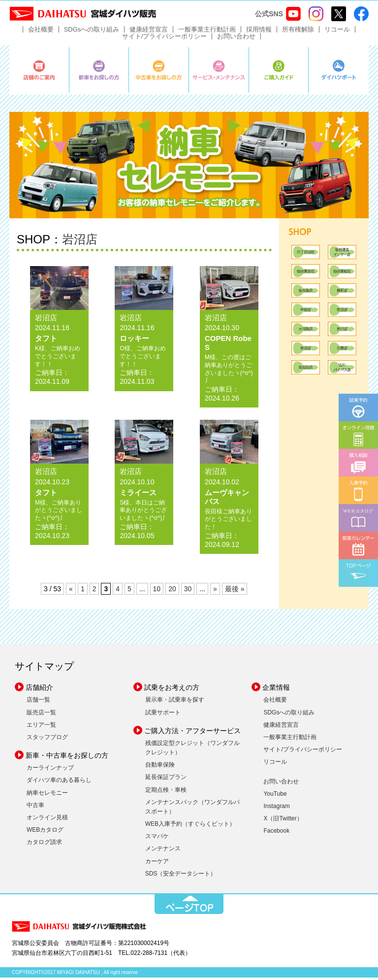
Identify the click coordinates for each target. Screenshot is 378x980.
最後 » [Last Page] (235, 591)
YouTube (275, 796)
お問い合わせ (236, 39)
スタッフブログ (47, 740)
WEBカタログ (45, 832)
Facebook (276, 833)
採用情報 (259, 32)
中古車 (35, 808)
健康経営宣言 (149, 32)
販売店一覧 (41, 714)
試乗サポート (163, 714)
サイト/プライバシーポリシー (165, 39)
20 (172, 591)
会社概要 (41, 32)
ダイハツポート (339, 72)
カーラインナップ (50, 770)
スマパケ (157, 839)
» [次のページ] (215, 591)
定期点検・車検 (166, 792)
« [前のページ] (71, 591)
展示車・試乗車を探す (175, 702)
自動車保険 (160, 767)
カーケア (157, 864)
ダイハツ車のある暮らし (59, 782)
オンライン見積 (47, 820)
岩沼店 (80, 242)
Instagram (276, 809)
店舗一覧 (38, 702)
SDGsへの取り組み (92, 32)
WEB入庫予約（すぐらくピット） (190, 826)
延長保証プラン (166, 779)
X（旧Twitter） (283, 821)
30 (188, 591)
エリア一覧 (41, 727)
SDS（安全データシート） (181, 876)
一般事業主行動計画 (207, 32)
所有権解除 (298, 32)
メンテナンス (163, 851)
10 (157, 591)
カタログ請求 (44, 845)
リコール (337, 32)
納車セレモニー (47, 795)
